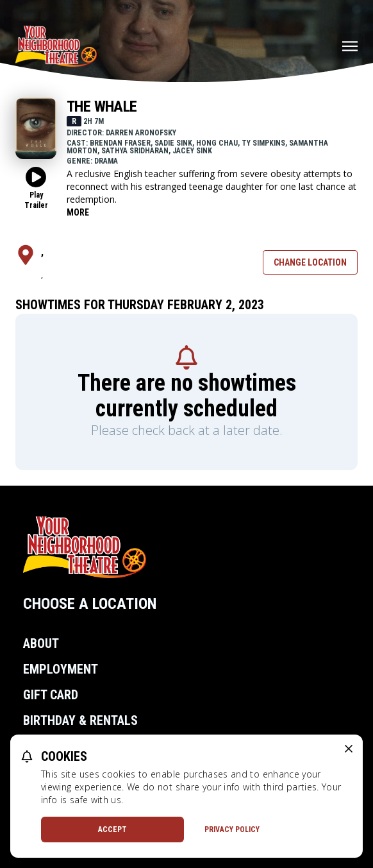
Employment (61, 669)
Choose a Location (90, 604)
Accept (112, 830)
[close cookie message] (349, 749)
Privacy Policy (232, 830)
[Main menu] (350, 46)
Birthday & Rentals (80, 720)
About (41, 643)
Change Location (310, 262)
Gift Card (51, 695)
